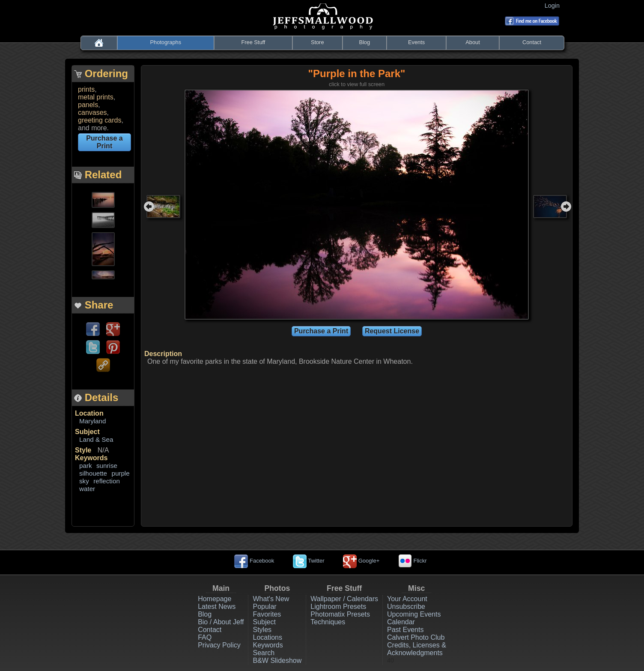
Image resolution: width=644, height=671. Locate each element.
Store (318, 42)
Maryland (92, 421)
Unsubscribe (406, 607)
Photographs (166, 42)
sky (84, 481)
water (87, 489)
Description (163, 354)
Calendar (401, 622)
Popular (264, 607)
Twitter (309, 561)
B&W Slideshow (277, 661)
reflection (107, 481)
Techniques (328, 622)
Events (416, 42)
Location (89, 413)
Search (264, 653)
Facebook (254, 561)
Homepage (215, 599)
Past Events (405, 630)
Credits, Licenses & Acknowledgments (417, 649)
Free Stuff (253, 42)
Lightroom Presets (338, 607)
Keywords (91, 458)
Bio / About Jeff (221, 622)
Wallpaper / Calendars (344, 599)
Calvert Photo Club (416, 637)
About (473, 42)
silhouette (93, 473)
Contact (532, 42)
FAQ (205, 637)
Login (554, 6)
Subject (87, 432)
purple (120, 473)
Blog (364, 42)
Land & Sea (96, 439)
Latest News (217, 607)
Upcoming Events (414, 614)
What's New (271, 599)
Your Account (407, 599)
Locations (267, 637)
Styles (262, 630)
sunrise (107, 466)
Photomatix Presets (340, 614)
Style (83, 450)
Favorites (267, 614)
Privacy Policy (219, 645)
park (86, 466)
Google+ (361, 561)
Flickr (413, 561)
